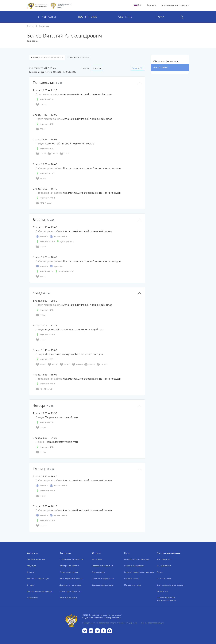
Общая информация (166, 61)
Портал (160, 572)
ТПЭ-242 (41, 105)
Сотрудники (44, 26)
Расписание (160, 67)
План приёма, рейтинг (69, 566)
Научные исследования (134, 566)
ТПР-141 (41, 340)
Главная (31, 26)
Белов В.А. (42, 236)
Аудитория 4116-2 (45, 198)
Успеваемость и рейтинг (102, 566)
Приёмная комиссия (68, 598)
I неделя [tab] (85, 68)
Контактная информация (38, 579)
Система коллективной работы (170, 585)
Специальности (99, 572)
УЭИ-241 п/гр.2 (44, 389)
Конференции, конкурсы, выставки (139, 572)
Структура (32, 566)
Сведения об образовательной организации (101, 618)
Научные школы (131, 579)
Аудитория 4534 (44, 149)
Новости (31, 572)
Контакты (152, 5)
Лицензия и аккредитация (103, 579)
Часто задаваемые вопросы (71, 579)
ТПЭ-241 (41, 129)
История (31, 585)
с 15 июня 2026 (78, 57)
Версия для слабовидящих (153, 623)
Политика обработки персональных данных (166, 599)
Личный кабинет (164, 566)
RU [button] (138, 5)
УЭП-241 (41, 178)
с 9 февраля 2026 (47, 57)
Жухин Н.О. (56, 266)
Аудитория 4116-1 (45, 173)
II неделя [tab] (97, 68)
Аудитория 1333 (44, 359)
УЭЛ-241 (65, 364)
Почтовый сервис (164, 579)
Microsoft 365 (162, 591)
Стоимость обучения (69, 572)
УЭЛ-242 (77, 364)
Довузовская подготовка (70, 585)
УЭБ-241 (41, 277)
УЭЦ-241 (102, 364)
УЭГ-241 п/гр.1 (44, 203)
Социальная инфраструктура (40, 591)
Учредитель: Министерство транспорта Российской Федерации (110, 623)
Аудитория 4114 (44, 271)
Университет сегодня (36, 559)
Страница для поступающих (72, 559)
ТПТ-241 (41, 154)
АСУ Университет (164, 559)
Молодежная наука (133, 585)
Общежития (32, 598)
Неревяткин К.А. (58, 236)
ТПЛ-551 (41, 428)
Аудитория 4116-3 (45, 384)
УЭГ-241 (53, 364)
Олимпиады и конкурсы (70, 591)
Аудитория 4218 (44, 99)
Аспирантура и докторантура (137, 559)
